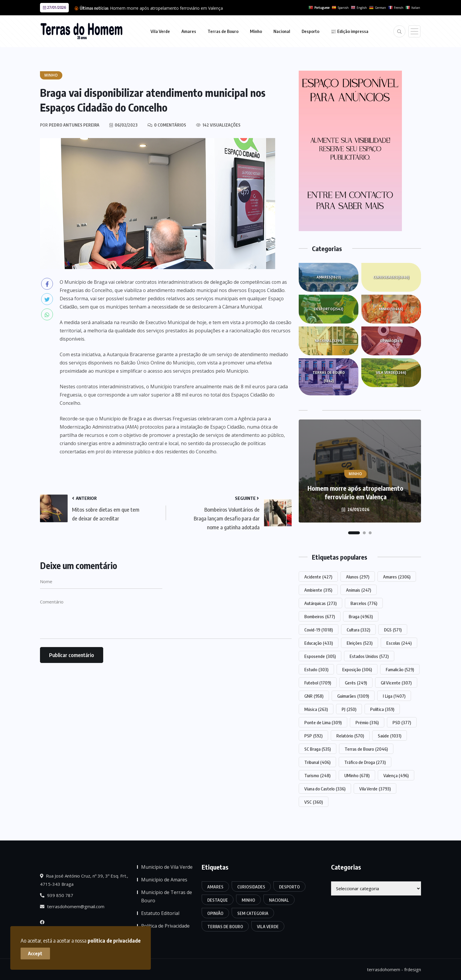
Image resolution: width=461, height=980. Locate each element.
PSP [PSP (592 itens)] (313, 736)
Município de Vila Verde (167, 867)
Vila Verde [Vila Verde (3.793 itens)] (375, 789)
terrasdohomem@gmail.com (72, 906)
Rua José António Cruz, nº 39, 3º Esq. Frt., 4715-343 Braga (84, 880)
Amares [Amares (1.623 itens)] (215, 887)
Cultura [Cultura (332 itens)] (358, 630)
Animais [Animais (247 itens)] (359, 590)
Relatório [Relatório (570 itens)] (350, 736)
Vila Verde (160, 31)
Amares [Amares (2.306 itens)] (397, 577)
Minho (256, 31)
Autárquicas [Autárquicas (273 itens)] (320, 603)
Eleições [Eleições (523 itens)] (360, 643)
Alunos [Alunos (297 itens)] (358, 577)
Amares (189, 31)
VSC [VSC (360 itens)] (314, 802)
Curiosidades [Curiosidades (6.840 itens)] (251, 887)
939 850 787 (57, 895)
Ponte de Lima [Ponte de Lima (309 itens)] (323, 722)
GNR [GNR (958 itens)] (314, 696)
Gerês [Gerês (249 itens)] (356, 683)
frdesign (413, 969)
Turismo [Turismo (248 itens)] (317, 775)
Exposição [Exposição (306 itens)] (357, 669)
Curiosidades (391, 277)
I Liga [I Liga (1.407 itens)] (394, 696)
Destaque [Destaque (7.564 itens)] (218, 900)
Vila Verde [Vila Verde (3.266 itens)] (268, 927)
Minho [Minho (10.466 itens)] (248, 900)
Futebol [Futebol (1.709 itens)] (318, 683)
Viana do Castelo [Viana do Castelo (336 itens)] (325, 789)
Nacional (282, 31)
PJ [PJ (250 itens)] (349, 709)
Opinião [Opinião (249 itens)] (215, 913)
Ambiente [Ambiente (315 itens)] (318, 590)
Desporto (310, 31)
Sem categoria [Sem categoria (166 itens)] (253, 913)
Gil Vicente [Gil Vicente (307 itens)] (396, 683)
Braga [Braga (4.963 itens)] (361, 616)
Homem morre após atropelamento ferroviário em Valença (166, 8)
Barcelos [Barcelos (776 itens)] (364, 603)
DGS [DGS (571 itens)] (393, 630)
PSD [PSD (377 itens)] (402, 722)
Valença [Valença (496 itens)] (396, 775)
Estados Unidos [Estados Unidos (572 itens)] (369, 656)
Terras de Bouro (223, 31)
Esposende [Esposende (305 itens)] (320, 656)
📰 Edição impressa (350, 31)
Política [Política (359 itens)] (382, 709)
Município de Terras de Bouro (167, 896)
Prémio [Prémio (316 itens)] (367, 722)
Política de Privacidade (165, 926)
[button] (354, 533)
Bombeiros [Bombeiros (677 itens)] (320, 616)
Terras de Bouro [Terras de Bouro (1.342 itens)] (225, 927)
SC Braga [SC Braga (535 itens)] (318, 749)
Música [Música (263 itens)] (316, 709)
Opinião (391, 341)
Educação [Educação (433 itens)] (319, 643)
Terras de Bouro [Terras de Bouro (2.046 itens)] (366, 749)
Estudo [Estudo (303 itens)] (316, 669)
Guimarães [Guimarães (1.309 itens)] (353, 696)
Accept (35, 954)
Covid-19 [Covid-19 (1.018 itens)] (319, 630)
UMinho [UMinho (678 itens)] (357, 775)
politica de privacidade (114, 940)
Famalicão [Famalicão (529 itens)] (400, 669)
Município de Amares (164, 880)
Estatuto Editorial (160, 913)
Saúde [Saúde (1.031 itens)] (390, 736)
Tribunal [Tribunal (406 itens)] (317, 762)
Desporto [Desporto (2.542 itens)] (289, 887)
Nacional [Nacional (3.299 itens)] (279, 900)
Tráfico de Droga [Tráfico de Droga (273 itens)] (365, 762)
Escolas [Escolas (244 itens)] (399, 643)
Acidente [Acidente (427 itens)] (318, 577)
